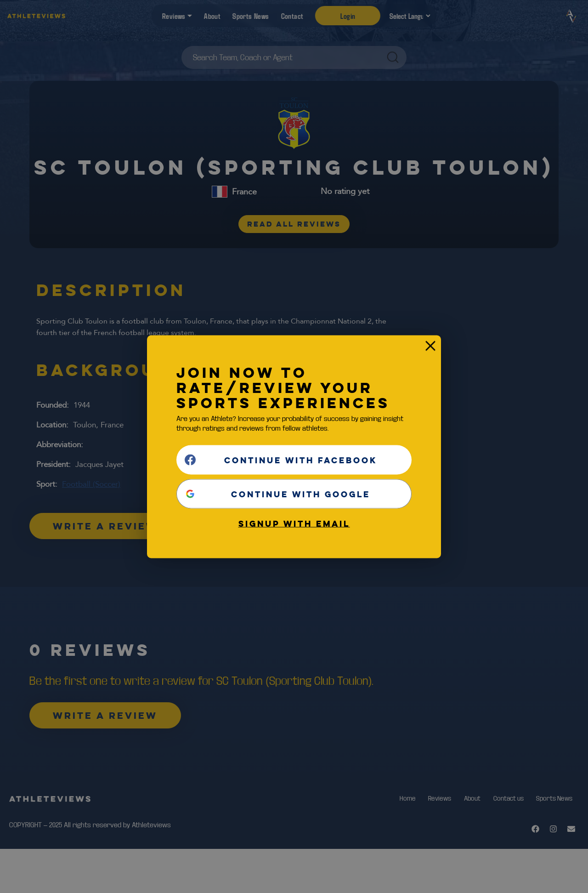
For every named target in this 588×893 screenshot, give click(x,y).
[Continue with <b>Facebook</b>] (294, 460)
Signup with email (294, 523)
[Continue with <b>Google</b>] (294, 494)
